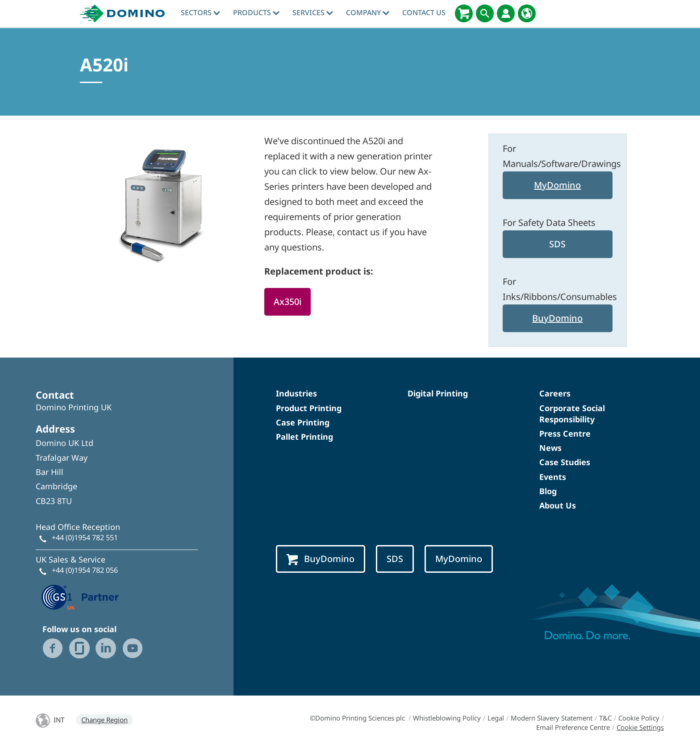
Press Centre (565, 433)
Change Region (104, 720)
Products (256, 12)
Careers (555, 393)
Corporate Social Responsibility (572, 414)
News (550, 448)
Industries (296, 393)
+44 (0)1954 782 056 (85, 570)
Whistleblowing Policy (447, 718)
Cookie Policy (639, 718)
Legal (496, 718)
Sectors (200, 12)
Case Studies (565, 462)
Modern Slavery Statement (552, 718)
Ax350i (287, 302)
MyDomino (557, 185)
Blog (548, 491)
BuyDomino (557, 318)
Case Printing (303, 422)
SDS (557, 244)
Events (553, 477)
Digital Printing (438, 393)
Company (368, 12)
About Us (558, 505)
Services (313, 12)
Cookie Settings (640, 727)
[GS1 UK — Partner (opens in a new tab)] (80, 596)
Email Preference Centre (573, 727)
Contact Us (424, 12)
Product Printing (309, 408)
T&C (605, 718)
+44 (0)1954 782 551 (85, 537)
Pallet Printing (304, 437)
